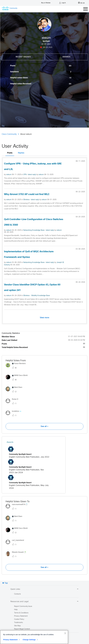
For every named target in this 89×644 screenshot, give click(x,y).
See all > (44, 426)
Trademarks (18, 623)
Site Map (17, 626)
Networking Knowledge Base (34, 230)
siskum (9, 175)
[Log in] (62, 3)
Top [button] (6, 583)
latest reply (32, 175)
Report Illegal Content (22, 629)
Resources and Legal (44, 602)
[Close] (65, 633)
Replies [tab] (21, 153)
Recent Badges (23, 57)
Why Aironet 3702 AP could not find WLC (27, 194)
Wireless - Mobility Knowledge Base (37, 296)
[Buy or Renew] (46, 2)
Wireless (27, 200)
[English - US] (81, 3)
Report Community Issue (23, 606)
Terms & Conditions (21, 613)
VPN (25, 175)
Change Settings (29, 640)
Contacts (17, 594)
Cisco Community (9, 134)
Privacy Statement (10, 640)
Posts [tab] (10, 153)
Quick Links (44, 589)
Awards (66, 57)
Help (16, 610)
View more (44, 318)
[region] (34, 637)
